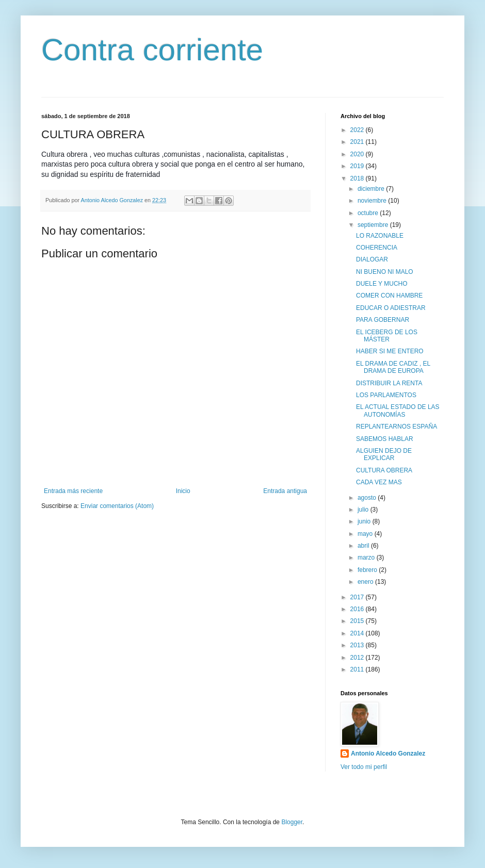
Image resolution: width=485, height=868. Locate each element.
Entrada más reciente (73, 491)
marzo (367, 558)
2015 (358, 621)
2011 (358, 669)
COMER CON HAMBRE (389, 296)
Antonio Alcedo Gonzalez (388, 754)
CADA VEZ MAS (379, 482)
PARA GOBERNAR (383, 320)
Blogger (292, 822)
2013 (358, 645)
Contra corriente (152, 50)
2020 (358, 154)
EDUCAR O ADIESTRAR (391, 308)
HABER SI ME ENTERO (390, 351)
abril (364, 546)
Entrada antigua (285, 491)
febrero (368, 570)
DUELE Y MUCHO (382, 284)
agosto (368, 498)
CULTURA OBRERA (384, 470)
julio (364, 510)
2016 (358, 609)
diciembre (372, 189)
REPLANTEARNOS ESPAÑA (397, 427)
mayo (366, 534)
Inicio (183, 491)
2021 (358, 142)
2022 (358, 130)
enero (366, 582)
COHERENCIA (377, 248)
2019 (358, 166)
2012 (358, 658)
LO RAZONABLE (380, 236)
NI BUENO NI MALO (385, 272)
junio (365, 521)
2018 (358, 178)
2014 (358, 633)
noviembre (373, 201)
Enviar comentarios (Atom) (117, 506)
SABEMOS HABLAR (385, 439)
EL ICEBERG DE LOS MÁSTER (387, 336)
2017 (358, 597)
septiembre (374, 225)
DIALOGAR (372, 259)
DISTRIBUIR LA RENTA (389, 383)
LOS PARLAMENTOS (386, 395)
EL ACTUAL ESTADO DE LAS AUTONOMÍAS (398, 411)
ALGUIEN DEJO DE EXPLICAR (384, 454)
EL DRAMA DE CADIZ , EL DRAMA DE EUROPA (393, 367)
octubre (369, 213)
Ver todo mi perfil (364, 767)
